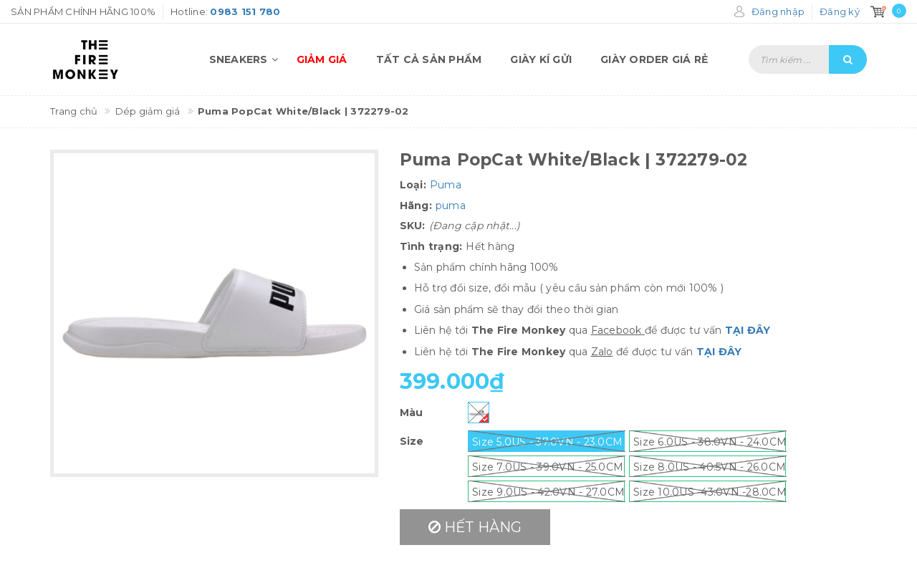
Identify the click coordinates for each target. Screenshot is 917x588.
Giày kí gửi (541, 59)
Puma (446, 185)
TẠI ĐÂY (748, 330)
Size (412, 441)
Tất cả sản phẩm (429, 59)
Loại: (413, 185)
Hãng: (416, 206)
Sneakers (246, 59)
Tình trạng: (431, 246)
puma (451, 206)
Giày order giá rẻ (654, 59)
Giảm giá (322, 59)
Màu (412, 413)
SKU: (413, 226)
